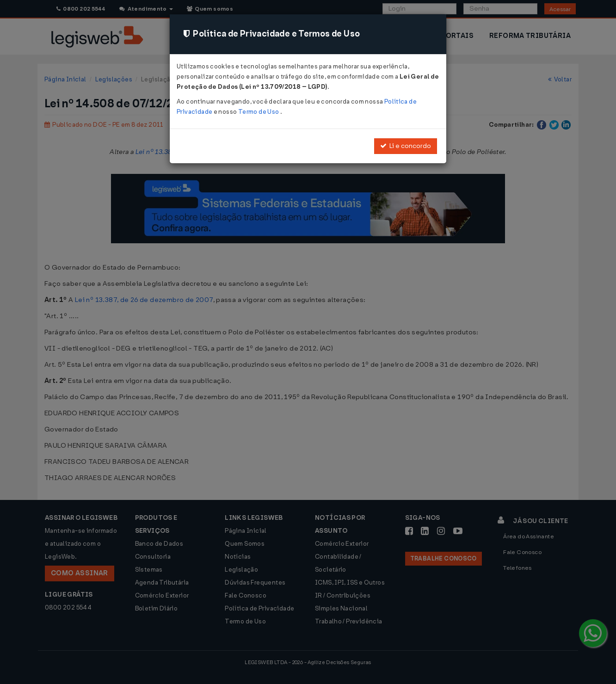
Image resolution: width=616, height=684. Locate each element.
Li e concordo (406, 146)
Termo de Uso (259, 112)
